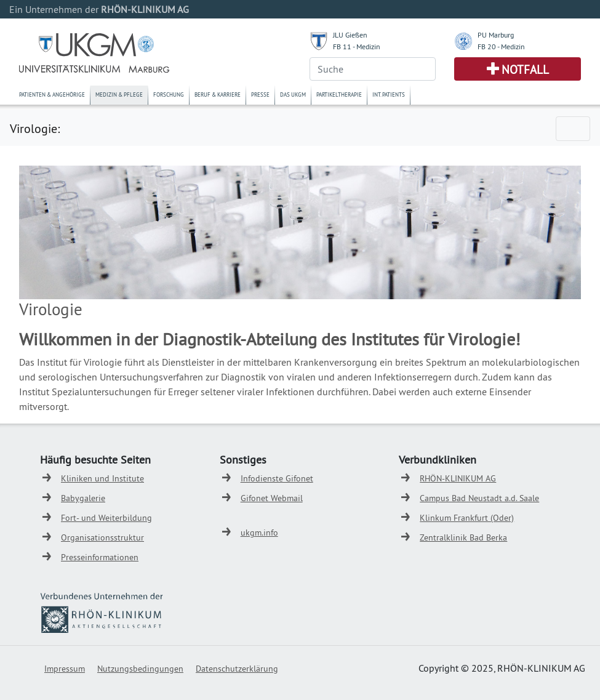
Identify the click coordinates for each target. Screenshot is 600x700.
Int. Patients (389, 95)
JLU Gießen (350, 35)
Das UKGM (293, 95)
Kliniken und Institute (102, 478)
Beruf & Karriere (218, 95)
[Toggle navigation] (573, 129)
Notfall (525, 70)
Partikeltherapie (339, 95)
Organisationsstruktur (102, 537)
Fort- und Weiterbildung (106, 518)
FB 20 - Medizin (501, 46)
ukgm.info (259, 533)
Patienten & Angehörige (52, 95)
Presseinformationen (100, 557)
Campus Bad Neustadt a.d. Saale (479, 498)
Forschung (169, 95)
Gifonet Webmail (272, 498)
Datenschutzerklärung (237, 669)
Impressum (65, 669)
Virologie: (35, 128)
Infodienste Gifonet (277, 478)
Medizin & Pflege (119, 95)
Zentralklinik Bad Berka (463, 537)
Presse (260, 95)
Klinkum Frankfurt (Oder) (467, 518)
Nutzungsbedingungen (140, 669)
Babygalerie (83, 498)
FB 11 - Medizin (357, 46)
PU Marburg (496, 35)
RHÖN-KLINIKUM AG (458, 478)
